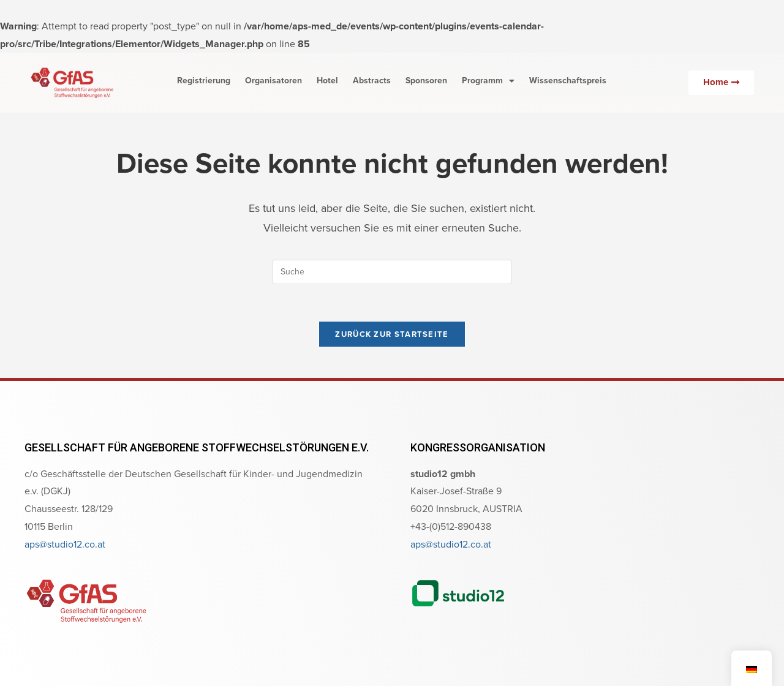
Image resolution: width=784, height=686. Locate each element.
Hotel (327, 81)
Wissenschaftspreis (568, 81)
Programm (488, 81)
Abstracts (372, 81)
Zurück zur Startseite (392, 334)
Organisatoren (273, 81)
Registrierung (204, 81)
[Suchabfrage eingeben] (392, 272)
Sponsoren (426, 81)
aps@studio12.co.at (65, 544)
